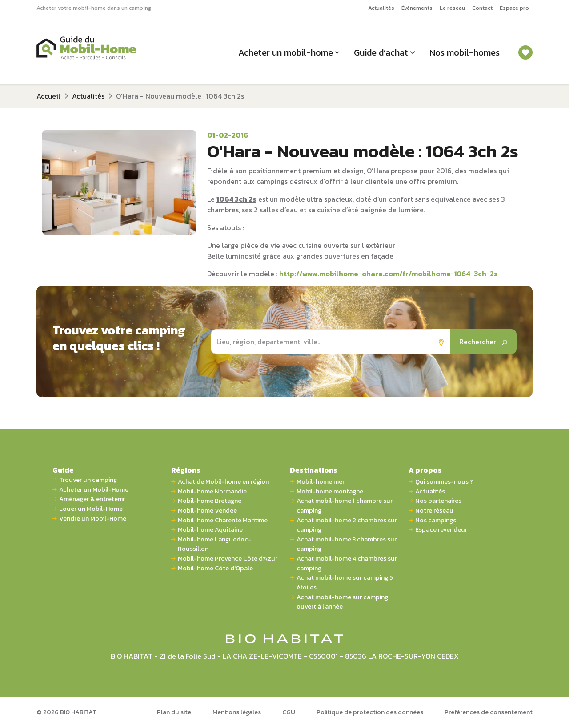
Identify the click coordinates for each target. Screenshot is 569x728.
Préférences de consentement (489, 712)
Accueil (48, 96)
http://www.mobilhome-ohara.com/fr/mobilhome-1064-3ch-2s (388, 274)
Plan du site (174, 712)
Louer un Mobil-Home (91, 509)
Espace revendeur (441, 530)
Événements (417, 8)
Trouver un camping (88, 480)
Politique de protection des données (370, 712)
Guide (63, 470)
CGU (289, 712)
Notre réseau (434, 511)
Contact (482, 8)
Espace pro (514, 8)
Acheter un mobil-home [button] (286, 52)
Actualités (381, 8)
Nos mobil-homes (465, 52)
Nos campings (436, 520)
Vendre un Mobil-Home (93, 519)
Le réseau (452, 8)
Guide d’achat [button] (381, 52)
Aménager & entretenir (92, 499)
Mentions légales (237, 712)
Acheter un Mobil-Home (94, 490)
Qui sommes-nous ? (444, 482)
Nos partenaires (438, 501)
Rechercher (483, 342)
